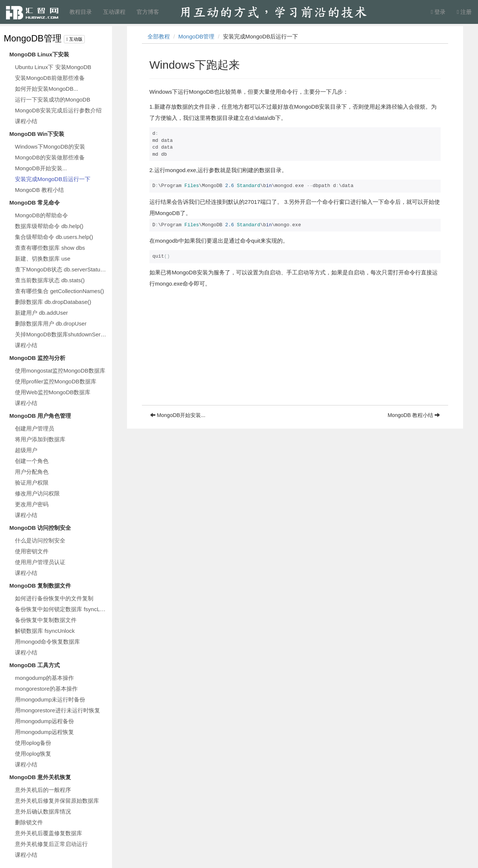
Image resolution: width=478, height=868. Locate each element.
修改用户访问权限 (37, 493)
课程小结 (26, 121)
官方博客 (148, 12)
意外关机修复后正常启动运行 (51, 844)
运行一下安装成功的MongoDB (53, 99)
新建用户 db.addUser (41, 313)
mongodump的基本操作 (44, 678)
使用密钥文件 (32, 551)
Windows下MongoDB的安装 (50, 147)
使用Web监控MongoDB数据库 (53, 392)
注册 (464, 12)
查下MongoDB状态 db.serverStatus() (61, 269)
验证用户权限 (32, 483)
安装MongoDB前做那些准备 (50, 78)
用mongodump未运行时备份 (50, 699)
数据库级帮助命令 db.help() (49, 226)
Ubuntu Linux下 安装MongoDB (53, 67)
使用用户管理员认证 (40, 562)
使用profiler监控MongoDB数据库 (56, 381)
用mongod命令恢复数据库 (47, 642)
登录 (438, 12)
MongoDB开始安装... (41, 168)
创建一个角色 (32, 461)
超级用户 (26, 450)
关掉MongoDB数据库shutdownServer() (62, 334)
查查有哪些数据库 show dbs (50, 248)
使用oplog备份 (33, 743)
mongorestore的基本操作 (46, 689)
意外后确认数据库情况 (43, 811)
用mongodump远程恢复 (44, 732)
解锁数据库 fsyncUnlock (45, 631)
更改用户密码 (32, 504)
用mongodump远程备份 (44, 721)
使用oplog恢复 (33, 754)
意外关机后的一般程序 (43, 790)
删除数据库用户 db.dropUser (51, 323)
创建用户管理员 (35, 428)
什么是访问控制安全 (40, 540)
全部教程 (159, 36)
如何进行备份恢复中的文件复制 (54, 598)
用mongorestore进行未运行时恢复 (58, 710)
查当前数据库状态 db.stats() (50, 280)
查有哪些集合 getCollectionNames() (59, 291)
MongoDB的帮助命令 (41, 215)
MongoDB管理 (33, 38)
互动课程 (114, 12)
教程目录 (81, 12)
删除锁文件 (29, 822)
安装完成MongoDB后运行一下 (53, 179)
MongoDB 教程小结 (39, 190)
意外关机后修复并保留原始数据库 (57, 801)
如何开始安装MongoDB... (46, 89)
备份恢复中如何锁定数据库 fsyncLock (62, 609)
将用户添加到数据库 (40, 439)
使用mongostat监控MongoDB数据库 (60, 371)
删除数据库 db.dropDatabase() (53, 302)
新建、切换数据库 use (43, 259)
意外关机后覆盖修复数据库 (49, 833)
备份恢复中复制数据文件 (46, 620)
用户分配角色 (32, 472)
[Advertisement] (295, 353)
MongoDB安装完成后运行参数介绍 (58, 110)
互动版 (74, 39)
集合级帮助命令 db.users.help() (54, 237)
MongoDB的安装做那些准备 (50, 157)
